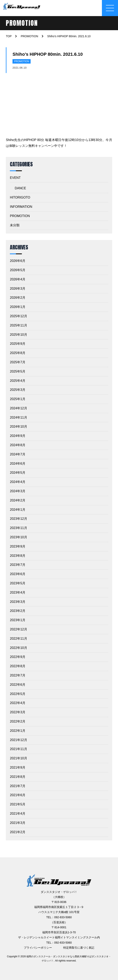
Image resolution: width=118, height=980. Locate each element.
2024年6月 (18, 464)
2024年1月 (18, 510)
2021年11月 (18, 749)
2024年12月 (18, 408)
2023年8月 (18, 556)
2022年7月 (18, 675)
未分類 (15, 225)
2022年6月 (18, 685)
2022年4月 (18, 703)
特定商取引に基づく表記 (79, 948)
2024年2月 (18, 500)
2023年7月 (18, 565)
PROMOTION (22, 61)
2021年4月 (18, 814)
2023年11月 (18, 528)
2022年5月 (18, 694)
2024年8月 (18, 445)
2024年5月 (18, 473)
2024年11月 (18, 417)
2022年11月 (18, 639)
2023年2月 (18, 611)
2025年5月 (18, 371)
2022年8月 (18, 666)
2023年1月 (18, 620)
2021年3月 (18, 823)
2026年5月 (18, 270)
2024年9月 (18, 436)
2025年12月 (18, 316)
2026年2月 (18, 298)
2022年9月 (18, 657)
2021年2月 (18, 832)
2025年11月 (18, 325)
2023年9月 (18, 546)
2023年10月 (18, 537)
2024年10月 (18, 427)
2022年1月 (18, 731)
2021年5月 (18, 804)
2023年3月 (18, 602)
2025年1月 (18, 399)
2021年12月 (18, 740)
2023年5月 (18, 583)
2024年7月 (18, 454)
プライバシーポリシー (38, 948)
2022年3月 (18, 712)
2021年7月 (18, 786)
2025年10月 (18, 335)
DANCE (20, 188)
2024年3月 (18, 491)
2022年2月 (18, 721)
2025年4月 (18, 381)
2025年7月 (18, 362)
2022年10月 (18, 648)
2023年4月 (18, 592)
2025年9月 (18, 344)
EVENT (15, 178)
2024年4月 (18, 482)
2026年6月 (18, 261)
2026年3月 (18, 289)
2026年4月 (18, 279)
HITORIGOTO (20, 197)
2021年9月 (18, 767)
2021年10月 (18, 758)
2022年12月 (18, 629)
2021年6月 (18, 795)
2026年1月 (18, 307)
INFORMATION (21, 207)
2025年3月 (18, 390)
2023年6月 (18, 574)
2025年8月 (18, 353)
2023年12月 (18, 519)
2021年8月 (18, 777)
